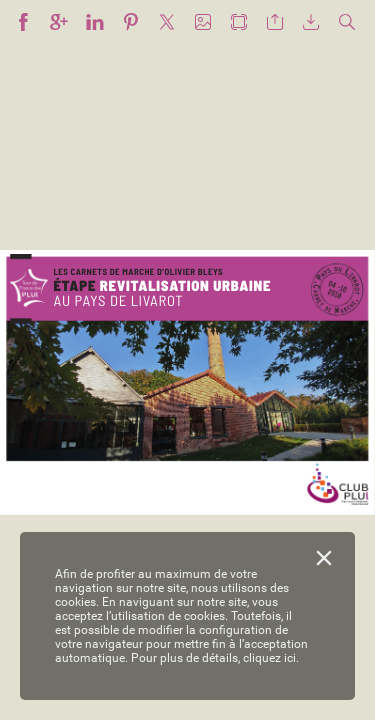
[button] (23, 22)
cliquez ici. (271, 658)
